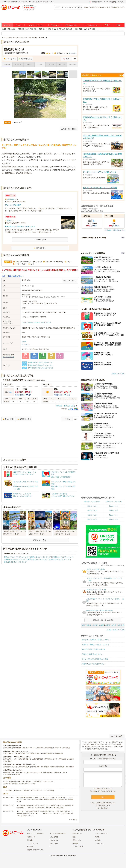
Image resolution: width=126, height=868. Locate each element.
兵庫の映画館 (35, 767)
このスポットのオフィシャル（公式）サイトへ (36, 322)
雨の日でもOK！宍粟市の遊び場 (93, 649)
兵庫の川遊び (7, 761)
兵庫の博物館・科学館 (48, 767)
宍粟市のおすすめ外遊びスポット (94, 664)
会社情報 (98, 840)
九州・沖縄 (88, 29)
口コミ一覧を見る (40, 240)
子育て (107, 25)
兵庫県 (108, 625)
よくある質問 (54, 837)
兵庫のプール (57, 748)
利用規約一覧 (31, 837)
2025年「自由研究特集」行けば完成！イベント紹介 (19, 784)
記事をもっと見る (40, 540)
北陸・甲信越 (52, 29)
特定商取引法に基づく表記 (35, 850)
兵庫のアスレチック (51, 759)
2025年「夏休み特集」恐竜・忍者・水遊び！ (17, 781)
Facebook (30, 847)
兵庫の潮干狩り (48, 772)
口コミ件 (72, 53)
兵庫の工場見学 (8, 753)
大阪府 (101, 625)
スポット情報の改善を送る (12, 276)
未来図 (97, 837)
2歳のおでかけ (92, 506)
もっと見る (72, 819)
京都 (67, 29)
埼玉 (35, 29)
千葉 (31, 29)
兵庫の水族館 (70, 767)
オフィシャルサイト (70, 281)
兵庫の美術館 (60, 767)
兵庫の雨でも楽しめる (10, 767)
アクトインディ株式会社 (96, 830)
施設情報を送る (25, 59)
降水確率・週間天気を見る (65, 406)
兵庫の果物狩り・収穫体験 (12, 775)
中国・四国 (78, 29)
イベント (19, 25)
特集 (119, 25)
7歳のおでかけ (114, 515)
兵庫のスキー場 (21, 772)
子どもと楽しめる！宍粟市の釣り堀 (95, 659)
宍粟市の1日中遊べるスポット (93, 654)
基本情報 (7, 65)
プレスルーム (54, 840)
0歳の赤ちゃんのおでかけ (92, 502)
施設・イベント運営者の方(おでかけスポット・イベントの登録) (34, 790)
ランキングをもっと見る (116, 629)
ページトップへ (117, 736)
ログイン (121, 2)
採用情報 (75, 843)
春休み (86, 7)
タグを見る (25, 345)
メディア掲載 (54, 843)
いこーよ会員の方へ (103, 808)
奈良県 (114, 625)
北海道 (13, 29)
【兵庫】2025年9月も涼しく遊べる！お (40, 362)
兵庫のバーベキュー (29, 748)
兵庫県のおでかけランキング (37, 559)
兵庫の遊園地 (7, 748)
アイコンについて (8, 357)
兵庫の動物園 (17, 748)
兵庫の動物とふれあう (34, 753)
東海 (40, 29)
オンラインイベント (36, 25)
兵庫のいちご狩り (60, 772)
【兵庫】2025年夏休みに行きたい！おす (40, 365)
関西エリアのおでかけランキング (16, 557)
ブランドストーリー (101, 834)
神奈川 (27, 29)
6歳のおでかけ (92, 515)
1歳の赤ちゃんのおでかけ (114, 502)
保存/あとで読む (96, 2)
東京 (23, 29)
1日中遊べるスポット (118, 7)
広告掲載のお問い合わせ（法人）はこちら (103, 791)
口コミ (40, 65)
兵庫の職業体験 (58, 753)
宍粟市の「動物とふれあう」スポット (96, 645)
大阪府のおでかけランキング (14, 559)
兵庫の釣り (40, 748)
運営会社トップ (77, 834)
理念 (74, 837)
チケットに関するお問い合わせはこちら (103, 803)
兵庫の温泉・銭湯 (9, 772)
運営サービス (77, 840)
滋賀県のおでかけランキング (40, 557)
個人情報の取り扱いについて (103, 789)
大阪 (64, 29)
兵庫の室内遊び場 (24, 767)
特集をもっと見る (118, 373)
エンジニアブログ (78, 847)
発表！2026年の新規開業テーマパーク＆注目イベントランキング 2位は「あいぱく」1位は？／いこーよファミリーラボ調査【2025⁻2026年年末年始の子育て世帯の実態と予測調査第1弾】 (45, 800)
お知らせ (51, 65)
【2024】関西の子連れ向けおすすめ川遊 (40, 368)
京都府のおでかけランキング (62, 557)
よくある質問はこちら (103, 805)
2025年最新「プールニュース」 (44, 781)
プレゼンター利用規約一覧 (58, 834)
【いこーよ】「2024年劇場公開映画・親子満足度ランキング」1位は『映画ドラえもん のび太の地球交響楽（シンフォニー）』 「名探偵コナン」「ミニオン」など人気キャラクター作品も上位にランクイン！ (45, 813)
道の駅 (24, 341)
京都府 (95, 625)
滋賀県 (89, 625)
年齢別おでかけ (71, 25)
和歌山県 (121, 625)
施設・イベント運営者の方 (35, 834)
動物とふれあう (105, 7)
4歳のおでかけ (92, 511)
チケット (18, 65)
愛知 (44, 29)
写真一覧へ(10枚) (68, 129)
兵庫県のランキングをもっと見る (103, 620)
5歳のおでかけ (114, 511)
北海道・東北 (6, 29)
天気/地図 (73, 65)
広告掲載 (30, 840)
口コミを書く (10, 59)
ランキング (55, 25)
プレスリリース (100, 843)
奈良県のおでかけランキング (59, 559)
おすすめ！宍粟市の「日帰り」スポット (96, 640)
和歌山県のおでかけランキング (15, 562)
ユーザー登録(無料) (110, 2)
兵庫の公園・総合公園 (66, 759)
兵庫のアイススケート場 (34, 772)
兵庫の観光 (66, 748)
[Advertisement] (40, 180)
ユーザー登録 (7, 790)
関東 (19, 29)
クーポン (29, 65)
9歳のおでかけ (114, 520)
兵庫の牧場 (48, 748)
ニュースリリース (32, 843)
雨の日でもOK (94, 7)
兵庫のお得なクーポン (10, 759)
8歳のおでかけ (92, 520)
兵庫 (71, 29)
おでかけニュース (91, 25)
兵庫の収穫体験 (47, 753)
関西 (60, 29)
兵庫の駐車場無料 (38, 759)
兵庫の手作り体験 (20, 753)
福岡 (93, 29)
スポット (7, 25)
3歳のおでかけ (114, 506)
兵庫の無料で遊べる (25, 759)
